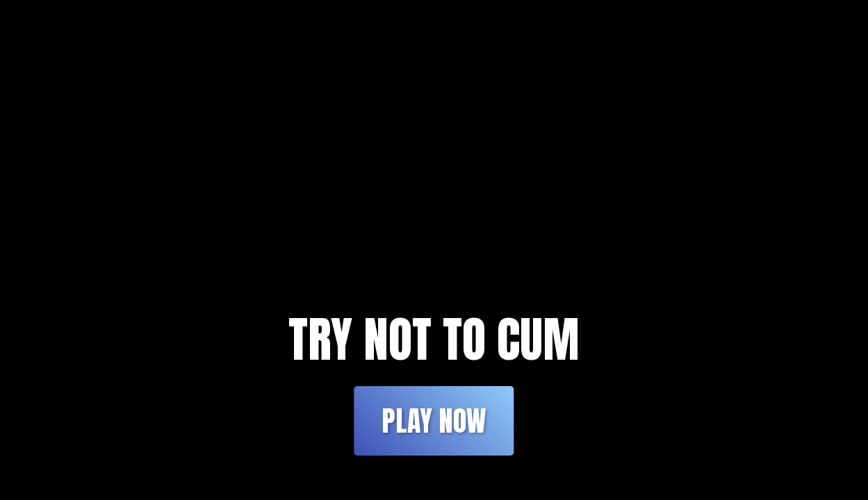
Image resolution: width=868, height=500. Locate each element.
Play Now (434, 421)
